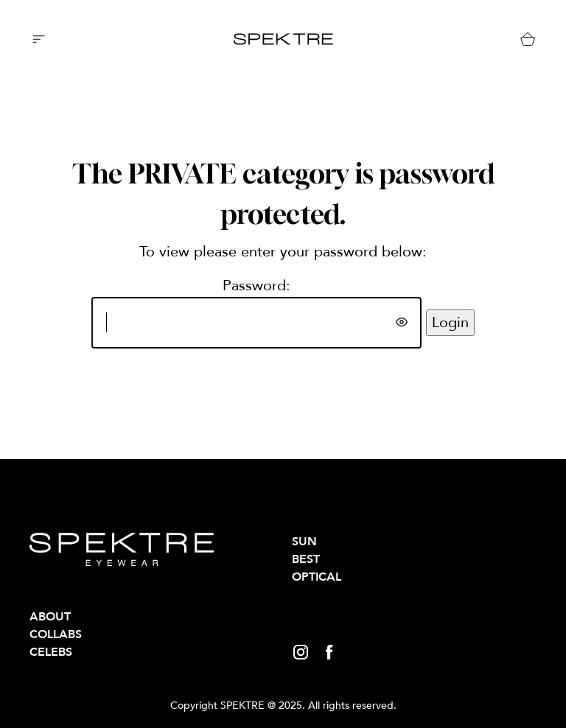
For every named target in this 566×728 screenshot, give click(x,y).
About (50, 617)
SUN (304, 542)
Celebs (51, 652)
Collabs (56, 634)
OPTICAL (317, 577)
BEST (306, 559)
